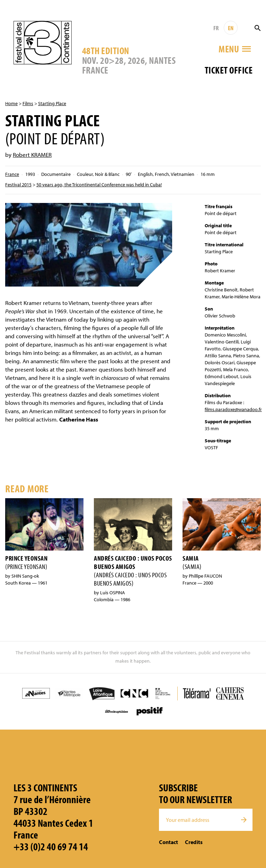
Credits (194, 842)
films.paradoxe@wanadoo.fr (233, 409)
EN (231, 28)
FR (216, 28)
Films (28, 103)
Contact (169, 842)
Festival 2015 (18, 185)
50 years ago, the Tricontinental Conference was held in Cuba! (99, 185)
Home (11, 103)
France (12, 174)
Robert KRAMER (32, 155)
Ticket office (229, 70)
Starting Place (52, 103)
